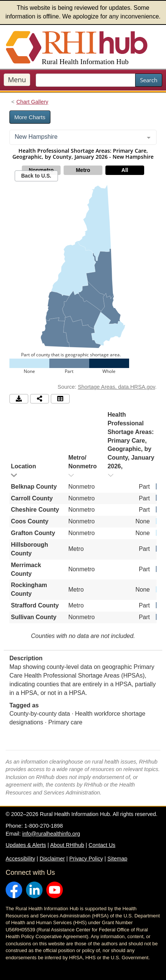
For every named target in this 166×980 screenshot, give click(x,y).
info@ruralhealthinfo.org (51, 834)
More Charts (30, 117)
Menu (17, 80)
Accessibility (20, 859)
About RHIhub (67, 845)
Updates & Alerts (26, 845)
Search (149, 80)
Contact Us (102, 845)
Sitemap (117, 859)
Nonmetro (41, 170)
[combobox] (83, 137)
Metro (83, 170)
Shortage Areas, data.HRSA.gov (117, 387)
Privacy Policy (86, 859)
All (125, 170)
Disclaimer (52, 859)
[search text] (86, 80)
